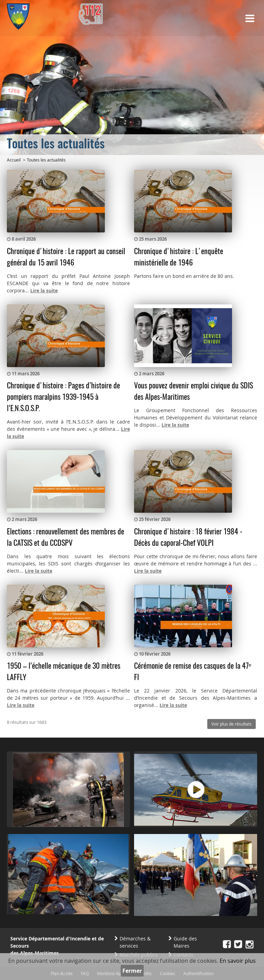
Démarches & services (135, 942)
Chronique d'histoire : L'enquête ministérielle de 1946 (179, 257)
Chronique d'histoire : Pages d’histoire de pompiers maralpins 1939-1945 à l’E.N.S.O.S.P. (63, 397)
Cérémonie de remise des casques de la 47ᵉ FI (193, 672)
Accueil (14, 160)
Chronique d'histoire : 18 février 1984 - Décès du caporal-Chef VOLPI (188, 538)
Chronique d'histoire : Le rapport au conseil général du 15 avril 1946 (66, 257)
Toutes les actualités (46, 160)
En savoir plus (238, 961)
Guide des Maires (185, 942)
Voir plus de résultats (232, 724)
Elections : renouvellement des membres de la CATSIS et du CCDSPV (65, 538)
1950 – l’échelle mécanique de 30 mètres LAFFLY (64, 672)
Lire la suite (44, 290)
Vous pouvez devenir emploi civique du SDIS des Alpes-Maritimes (194, 392)
